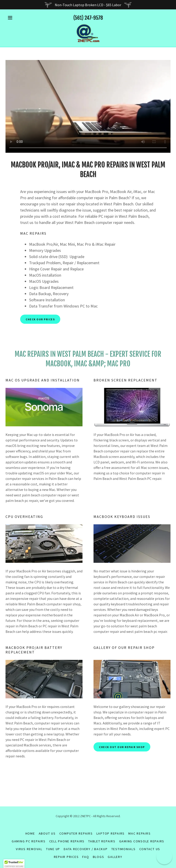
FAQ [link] (86, 857)
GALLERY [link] (115, 857)
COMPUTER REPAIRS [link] (76, 833)
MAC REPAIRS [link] (139, 833)
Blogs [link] (99, 857)
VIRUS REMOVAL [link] (29, 849)
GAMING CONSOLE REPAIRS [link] (142, 841)
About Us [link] (47, 833)
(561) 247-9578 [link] (88, 18)
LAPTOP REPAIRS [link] (111, 833)
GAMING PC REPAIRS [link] (29, 841)
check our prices (40, 319)
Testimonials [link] (124, 849)
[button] (18, 18)
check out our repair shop (122, 747)
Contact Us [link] (150, 849)
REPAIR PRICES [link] (66, 857)
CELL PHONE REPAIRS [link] (67, 841)
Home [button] (30, 833)
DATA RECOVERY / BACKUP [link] (86, 849)
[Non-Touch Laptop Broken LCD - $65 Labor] (88, 5)
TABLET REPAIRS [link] (102, 841)
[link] (88, 33)
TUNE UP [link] (53, 849)
